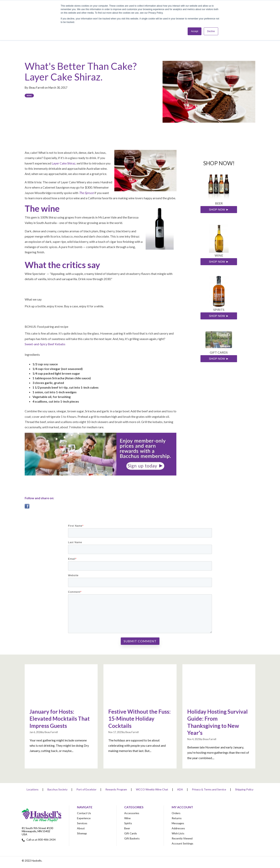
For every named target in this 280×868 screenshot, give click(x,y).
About (81, 828)
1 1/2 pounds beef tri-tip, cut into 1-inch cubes (66, 387)
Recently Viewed (182, 838)
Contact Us (84, 813)
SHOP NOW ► (219, 209)
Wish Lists (178, 833)
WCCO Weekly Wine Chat (152, 789)
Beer (127, 828)
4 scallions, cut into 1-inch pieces (56, 401)
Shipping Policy (244, 789)
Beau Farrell (37, 88)
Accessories (132, 813)
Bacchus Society (57, 789)
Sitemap (82, 833)
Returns (177, 818)
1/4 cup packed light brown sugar (56, 373)
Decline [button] (211, 31)
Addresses (178, 828)
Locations (33, 789)
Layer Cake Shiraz (64, 163)
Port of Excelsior (86, 789)
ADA (180, 789)
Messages (178, 823)
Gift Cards (131, 833)
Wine (29, 96)
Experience (84, 818)
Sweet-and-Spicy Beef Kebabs (45, 344)
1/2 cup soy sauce (45, 364)
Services (82, 823)
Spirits (128, 823)
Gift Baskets (132, 838)
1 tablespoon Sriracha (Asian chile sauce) (62, 378)
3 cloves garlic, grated (48, 383)
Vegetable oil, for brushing (52, 397)
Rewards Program (116, 789)
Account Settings (182, 843)
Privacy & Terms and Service (209, 789)
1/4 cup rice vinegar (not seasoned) (58, 369)
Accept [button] (195, 31)
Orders (176, 813)
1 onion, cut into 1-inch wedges (55, 392)
